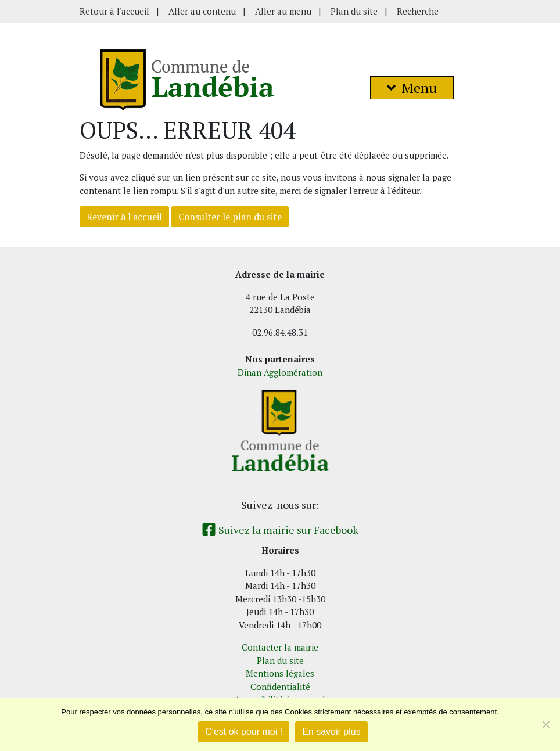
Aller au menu (283, 11)
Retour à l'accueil (114, 11)
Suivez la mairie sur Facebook (280, 530)
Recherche (418, 11)
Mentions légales (280, 673)
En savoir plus (331, 732)
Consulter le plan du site (230, 217)
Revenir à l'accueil (124, 217)
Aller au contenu (202, 11)
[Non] (545, 724)
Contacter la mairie (280, 647)
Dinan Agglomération (280, 372)
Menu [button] (412, 88)
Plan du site (354, 11)
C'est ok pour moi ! (244, 732)
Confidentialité (280, 687)
